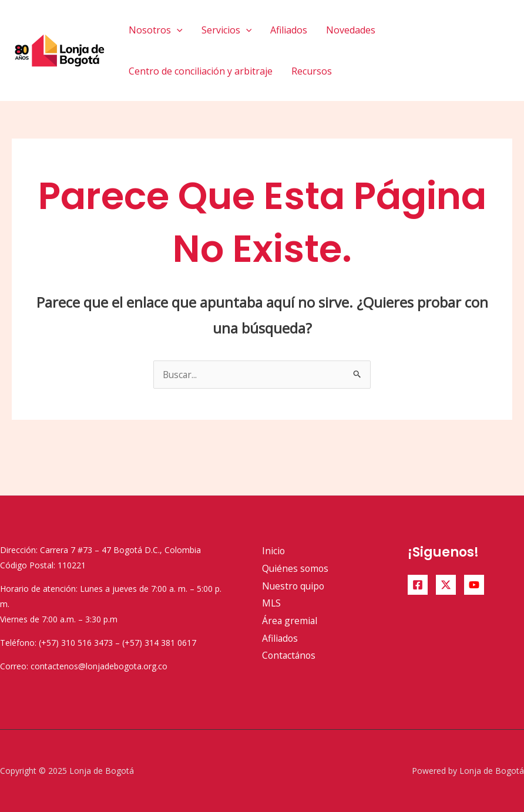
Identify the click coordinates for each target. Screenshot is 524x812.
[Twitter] (446, 585)
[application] (177, 30)
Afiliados (289, 30)
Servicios (227, 30)
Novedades (351, 30)
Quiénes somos (296, 568)
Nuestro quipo (294, 586)
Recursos (312, 71)
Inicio (274, 551)
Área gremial (290, 621)
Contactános (290, 655)
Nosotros (156, 30)
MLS (272, 603)
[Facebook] (418, 585)
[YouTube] (474, 585)
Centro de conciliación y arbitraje (201, 71)
